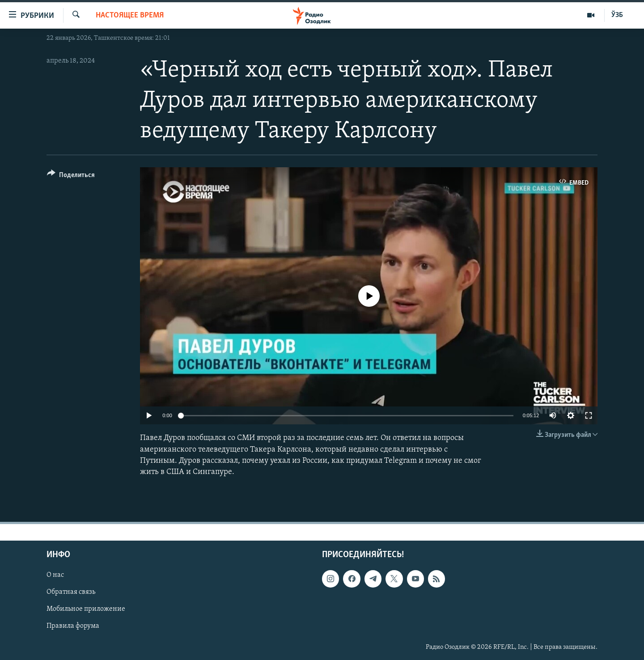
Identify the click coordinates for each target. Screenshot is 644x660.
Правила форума (73, 626)
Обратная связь (71, 592)
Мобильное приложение (86, 609)
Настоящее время (130, 15)
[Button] (71, 176)
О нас (55, 575)
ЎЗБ (617, 15)
